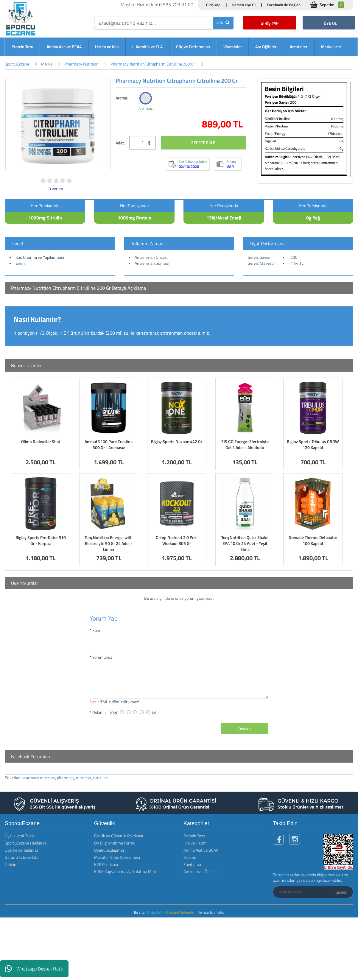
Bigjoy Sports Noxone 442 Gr (177, 441)
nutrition (84, 778)
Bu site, (140, 912)
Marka (47, 64)
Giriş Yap (213, 5)
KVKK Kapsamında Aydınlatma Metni (126, 871)
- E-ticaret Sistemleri (181, 912)
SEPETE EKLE (203, 142)
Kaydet (341, 892)
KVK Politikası (106, 864)
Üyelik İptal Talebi (20, 836)
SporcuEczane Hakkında (26, 843)
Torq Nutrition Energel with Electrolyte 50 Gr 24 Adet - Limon (109, 543)
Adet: (120, 143)
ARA (223, 23)
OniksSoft (155, 912)
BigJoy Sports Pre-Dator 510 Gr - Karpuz (41, 540)
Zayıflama (192, 864)
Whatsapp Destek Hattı (34, 969)
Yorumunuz (102, 657)
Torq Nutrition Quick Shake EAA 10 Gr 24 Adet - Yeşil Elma (245, 543)
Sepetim (332, 5)
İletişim (11, 864)
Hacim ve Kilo (107, 47)
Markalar (331, 47)
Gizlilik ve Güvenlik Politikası (119, 836)
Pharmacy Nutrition (81, 64)
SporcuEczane (17, 64)
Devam (245, 729)
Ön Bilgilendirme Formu (115, 843)
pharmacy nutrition (38, 778)
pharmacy (66, 778)
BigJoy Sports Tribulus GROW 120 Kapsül (313, 444)
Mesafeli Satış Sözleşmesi (117, 857)
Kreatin (190, 857)
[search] (164, 23)
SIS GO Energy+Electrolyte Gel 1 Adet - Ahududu (245, 444)
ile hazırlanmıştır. (211, 912)
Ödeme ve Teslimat (21, 850)
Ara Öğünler (266, 47)
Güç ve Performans (193, 47)
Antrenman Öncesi (200, 871)
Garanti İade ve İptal (22, 857)
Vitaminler (233, 47)
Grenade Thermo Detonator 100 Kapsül (313, 540)
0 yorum (56, 189)
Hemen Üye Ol (244, 5)
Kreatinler (299, 47)
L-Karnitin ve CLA (147, 47)
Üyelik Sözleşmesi (110, 850)
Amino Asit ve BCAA (64, 47)
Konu (97, 630)
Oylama (99, 712)
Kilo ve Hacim (195, 843)
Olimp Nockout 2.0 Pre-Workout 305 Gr (177, 540)
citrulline (100, 778)
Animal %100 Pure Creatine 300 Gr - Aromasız (109, 444)
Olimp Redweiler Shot (41, 441)
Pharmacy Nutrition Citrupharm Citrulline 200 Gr (153, 64)
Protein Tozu (22, 47)
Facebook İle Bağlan (284, 5)
